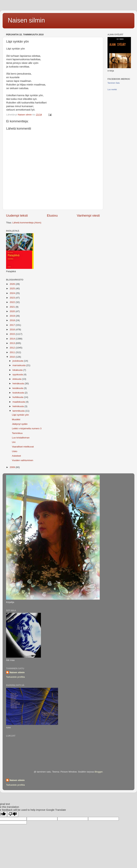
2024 (13, 293)
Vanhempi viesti (88, 215)
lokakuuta (18, 370)
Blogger (99, 772)
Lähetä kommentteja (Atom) (27, 223)
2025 (13, 288)
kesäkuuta (18, 388)
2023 (13, 298)
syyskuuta (18, 374)
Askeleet (16, 456)
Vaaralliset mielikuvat (23, 447)
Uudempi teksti (17, 215)
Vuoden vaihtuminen (23, 460)
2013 (13, 343)
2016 (13, 330)
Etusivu (52, 215)
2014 (13, 339)
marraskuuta (19, 365)
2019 (13, 316)
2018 (13, 320)
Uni (14, 442)
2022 (13, 302)
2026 (13, 284)
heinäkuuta (19, 383)
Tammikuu (17, 433)
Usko (15, 451)
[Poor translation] (13, 814)
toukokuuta (19, 393)
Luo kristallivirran (21, 438)
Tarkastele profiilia (15, 677)
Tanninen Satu (114, 83)
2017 (13, 325)
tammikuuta (19, 411)
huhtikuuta (18, 397)
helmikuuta (18, 406)
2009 (13, 467)
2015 (13, 334)
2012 (13, 348)
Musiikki (16, 419)
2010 (13, 357)
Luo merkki (112, 89)
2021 (13, 307)
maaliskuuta (19, 402)
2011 (13, 352)
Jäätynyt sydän (20, 424)
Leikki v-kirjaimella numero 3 (27, 428)
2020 (13, 311)
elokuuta (17, 379)
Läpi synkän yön (20, 415)
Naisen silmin (26, 20)
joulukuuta (18, 361)
